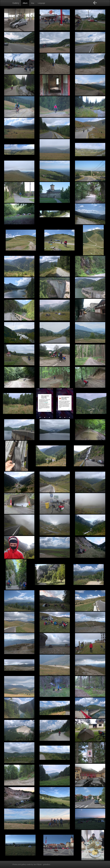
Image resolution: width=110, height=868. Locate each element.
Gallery (16, 3)
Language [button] (41, 3)
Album (25, 3)
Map (33, 3)
